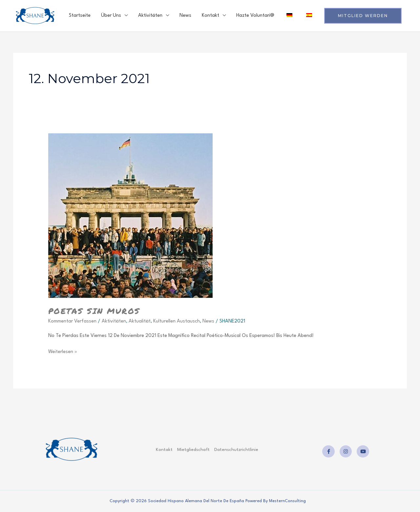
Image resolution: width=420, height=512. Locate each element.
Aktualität (140, 321)
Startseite (80, 16)
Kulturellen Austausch (177, 321)
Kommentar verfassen (72, 321)
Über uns (111, 16)
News (185, 16)
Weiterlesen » (63, 351)
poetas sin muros (94, 311)
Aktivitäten (150, 16)
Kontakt (210, 16)
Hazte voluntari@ (255, 16)
